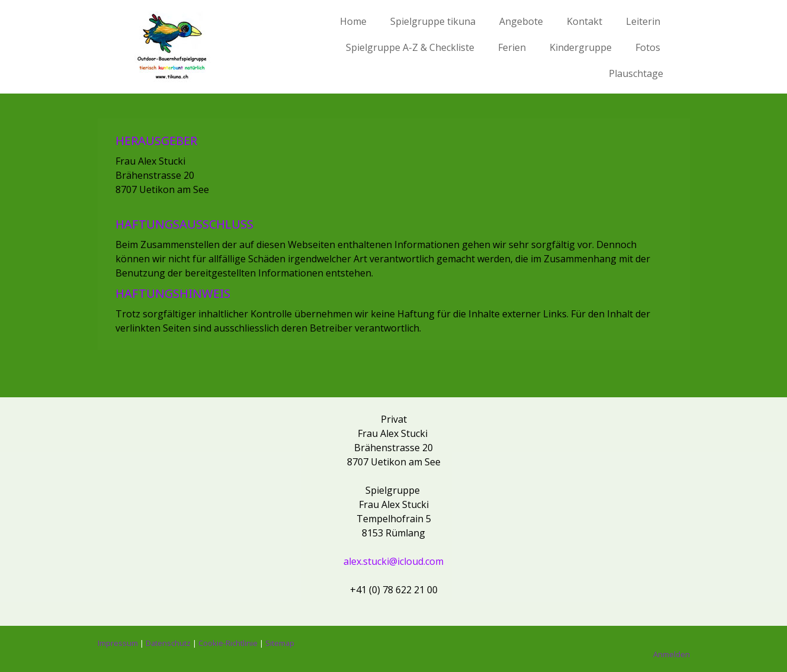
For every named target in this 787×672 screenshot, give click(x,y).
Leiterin (643, 21)
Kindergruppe (581, 47)
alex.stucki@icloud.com (393, 561)
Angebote (521, 21)
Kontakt (584, 21)
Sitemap (280, 643)
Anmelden (672, 654)
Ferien (512, 47)
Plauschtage (636, 73)
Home (353, 21)
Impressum (118, 643)
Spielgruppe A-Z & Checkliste (410, 47)
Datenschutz (168, 643)
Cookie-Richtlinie (228, 643)
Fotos (648, 47)
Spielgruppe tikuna (433, 21)
